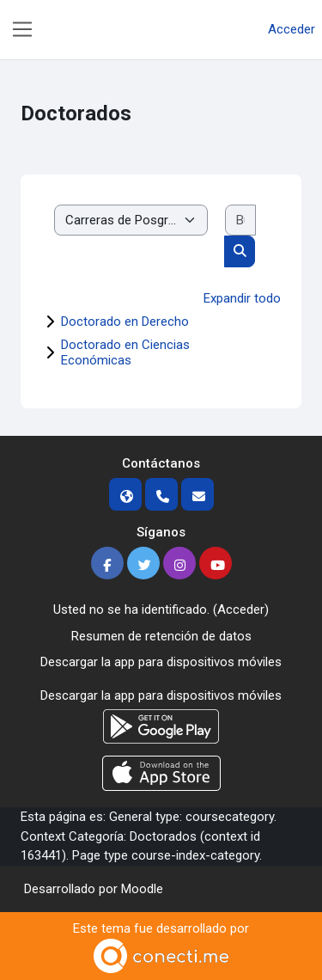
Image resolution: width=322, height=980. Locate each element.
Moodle (142, 889)
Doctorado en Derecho (125, 322)
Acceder (292, 29)
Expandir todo (242, 298)
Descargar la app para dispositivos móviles (161, 662)
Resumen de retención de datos (161, 636)
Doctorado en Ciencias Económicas (125, 352)
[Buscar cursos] (241, 220)
